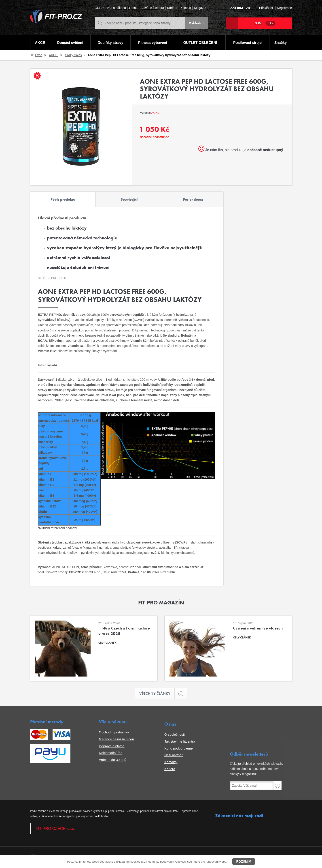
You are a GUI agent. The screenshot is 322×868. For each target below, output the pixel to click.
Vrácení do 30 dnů (112, 760)
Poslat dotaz (193, 199)
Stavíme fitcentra (152, 8)
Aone (156, 113)
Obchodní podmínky (114, 732)
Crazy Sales (73, 55)
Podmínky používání (159, 862)
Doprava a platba (112, 746)
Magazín (200, 8)
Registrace (285, 8)
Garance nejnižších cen (116, 739)
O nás (133, 8)
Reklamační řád (111, 753)
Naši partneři (174, 755)
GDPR (99, 8)
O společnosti (175, 734)
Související (129, 199)
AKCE (40, 43)
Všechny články (157, 693)
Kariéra (172, 8)
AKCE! (54, 55)
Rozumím (244, 862)
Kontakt (186, 8)
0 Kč (265, 23)
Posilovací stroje (247, 43)
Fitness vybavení (153, 43)
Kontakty (171, 762)
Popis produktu (63, 199)
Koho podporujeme (179, 748)
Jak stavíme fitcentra (180, 741)
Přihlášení (266, 8)
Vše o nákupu (117, 8)
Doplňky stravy (111, 43)
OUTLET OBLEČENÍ (200, 43)
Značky (281, 43)
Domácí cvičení (70, 43)
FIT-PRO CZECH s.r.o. (56, 829)
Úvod (39, 55)
